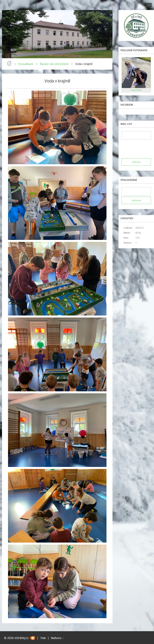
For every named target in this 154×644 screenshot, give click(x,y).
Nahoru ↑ (57, 638)
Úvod (9, 63)
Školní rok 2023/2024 (54, 64)
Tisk (43, 638)
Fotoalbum (26, 64)
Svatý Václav (136, 90)
